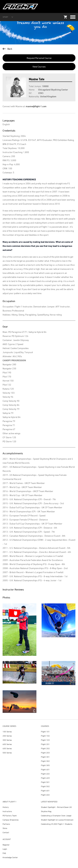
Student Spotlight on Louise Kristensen (57, 820)
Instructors (7, 811)
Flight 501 (45, 782)
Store (5, 828)
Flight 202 (45, 748)
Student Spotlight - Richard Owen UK (56, 807)
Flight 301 (45, 757)
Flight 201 (45, 744)
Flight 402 (45, 774)
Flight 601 (45, 791)
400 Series (7, 748)
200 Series (7, 736)
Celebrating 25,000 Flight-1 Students (57, 824)
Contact (6, 832)
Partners (6, 824)
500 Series (7, 753)
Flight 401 (45, 770)
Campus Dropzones (11, 820)
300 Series (7, 740)
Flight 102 (45, 736)
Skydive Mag (46, 811)
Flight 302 (45, 761)
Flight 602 (45, 795)
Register (6, 845)
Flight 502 (45, 786)
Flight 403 (45, 778)
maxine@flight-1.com (36, 106)
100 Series (7, 732)
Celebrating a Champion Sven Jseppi (56, 816)
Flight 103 (45, 740)
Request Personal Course (39, 58)
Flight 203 (45, 753)
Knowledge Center (10, 857)
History (6, 807)
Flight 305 (45, 765)
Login (5, 849)
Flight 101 (45, 732)
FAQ (4, 853)
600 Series (7, 744)
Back (7, 49)
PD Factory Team (10, 816)
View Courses (39, 67)
